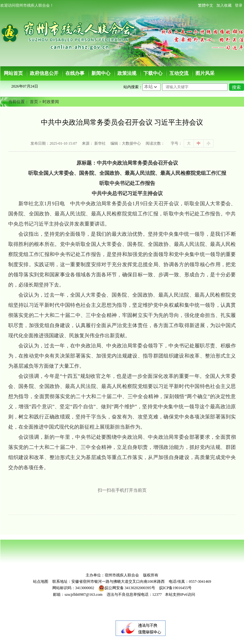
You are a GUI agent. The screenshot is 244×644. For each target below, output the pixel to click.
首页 (34, 102)
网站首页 (13, 73)
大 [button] (189, 143)
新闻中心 (101, 73)
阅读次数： (155, 143)
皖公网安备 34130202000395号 (127, 588)
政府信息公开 (44, 73)
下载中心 (153, 73)
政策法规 (127, 73)
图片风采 (205, 73)
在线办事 (75, 73)
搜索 (236, 87)
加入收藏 (224, 5)
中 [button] (199, 143)
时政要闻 (51, 102)
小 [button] (208, 143)
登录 (239, 5)
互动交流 (179, 73)
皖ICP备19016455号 (176, 588)
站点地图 (41, 582)
